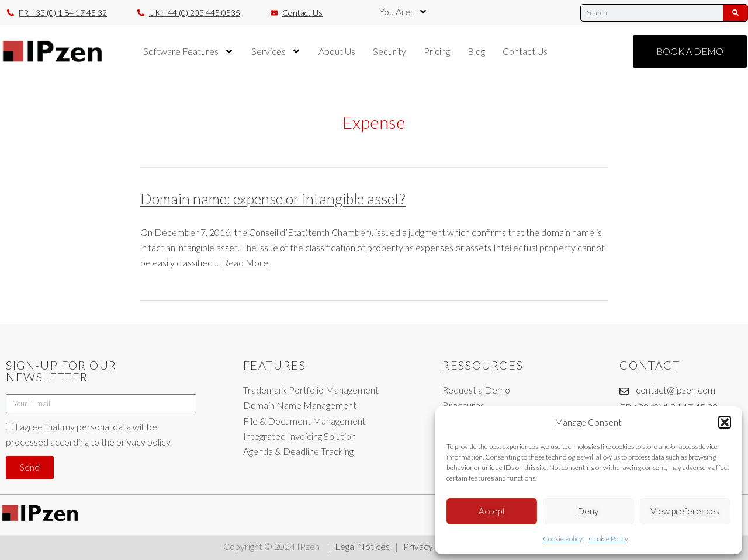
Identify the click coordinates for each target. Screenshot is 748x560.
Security (389, 51)
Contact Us (525, 51)
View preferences (685, 511)
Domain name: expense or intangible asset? (273, 199)
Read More (245, 262)
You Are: (404, 12)
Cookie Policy (563, 539)
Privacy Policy (432, 546)
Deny (588, 511)
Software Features (188, 51)
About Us (337, 51)
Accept (492, 511)
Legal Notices (362, 546)
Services (276, 51)
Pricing (437, 51)
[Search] (735, 13)
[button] (725, 422)
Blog (476, 51)
